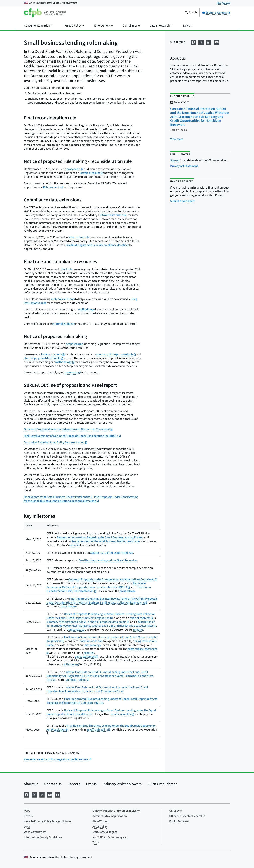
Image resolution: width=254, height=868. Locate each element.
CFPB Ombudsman (163, 784)
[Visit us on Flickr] (58, 795)
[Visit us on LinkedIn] (42, 795)
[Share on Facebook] (193, 42)
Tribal (96, 843)
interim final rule (79, 237)
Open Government (35, 832)
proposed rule (75, 169)
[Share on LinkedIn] (209, 42)
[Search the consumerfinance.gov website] (191, 13)
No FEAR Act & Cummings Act (110, 837)
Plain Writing (100, 821)
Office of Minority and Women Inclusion (116, 811)
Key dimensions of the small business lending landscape (105, 541)
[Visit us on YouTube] (50, 795)
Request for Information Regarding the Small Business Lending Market (100, 537)
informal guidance (64, 324)
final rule (67, 269)
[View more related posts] (177, 139)
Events (91, 784)
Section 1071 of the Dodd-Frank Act (112, 553)
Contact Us (53, 784)
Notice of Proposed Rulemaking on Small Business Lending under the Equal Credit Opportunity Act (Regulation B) (101, 712)
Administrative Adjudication (110, 816)
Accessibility (100, 827)
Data (27, 827)
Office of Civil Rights (105, 832)
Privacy (28, 816)
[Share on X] (201, 42)
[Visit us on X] (34, 795)
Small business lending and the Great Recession (108, 560)
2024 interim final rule (113, 215)
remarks (74, 545)
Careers (74, 784)
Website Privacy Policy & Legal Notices (47, 821)
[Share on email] (217, 42)
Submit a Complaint (216, 13)
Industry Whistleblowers (122, 784)
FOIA (27, 811)
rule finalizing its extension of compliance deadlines (97, 245)
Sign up (175, 160)
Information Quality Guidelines (43, 837)
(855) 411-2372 (224, 3)
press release (128, 591)
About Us (31, 784)
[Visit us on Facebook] (26, 795)
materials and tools (63, 299)
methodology (86, 310)
